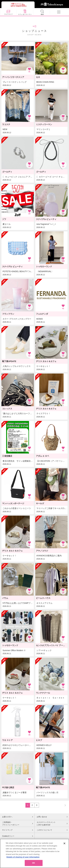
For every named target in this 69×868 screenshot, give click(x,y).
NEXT (64, 805)
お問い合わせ (42, 817)
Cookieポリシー (8, 836)
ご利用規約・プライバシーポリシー (11, 824)
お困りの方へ (7, 817)
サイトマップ (7, 830)
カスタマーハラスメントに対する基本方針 (46, 824)
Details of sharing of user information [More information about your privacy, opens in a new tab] (23, 863)
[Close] (64, 850)
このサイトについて (44, 830)
